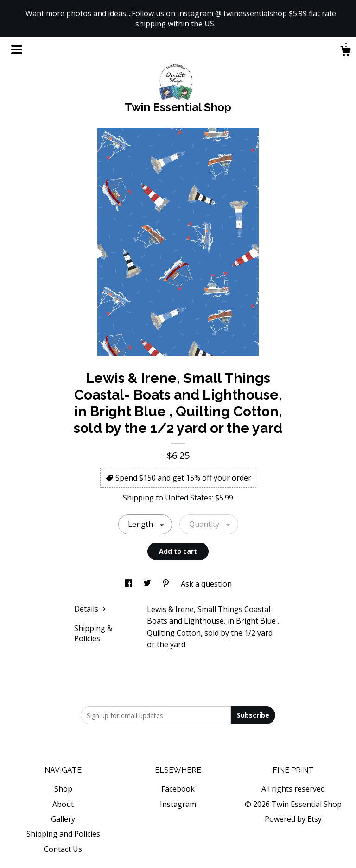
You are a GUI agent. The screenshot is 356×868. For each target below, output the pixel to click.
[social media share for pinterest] (167, 584)
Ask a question (206, 584)
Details (90, 609)
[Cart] (345, 52)
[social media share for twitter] (148, 584)
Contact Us (63, 849)
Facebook (178, 789)
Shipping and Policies (63, 834)
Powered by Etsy (293, 819)
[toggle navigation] (17, 50)
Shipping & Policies (93, 633)
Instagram (178, 804)
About (63, 804)
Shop (63, 789)
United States (188, 498)
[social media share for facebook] (129, 584)
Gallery (63, 819)
